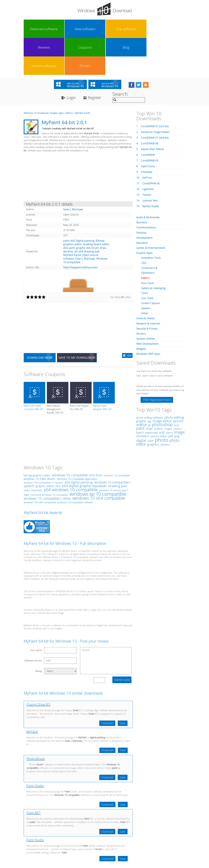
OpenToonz (148, 130)
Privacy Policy (104, 838)
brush (95, 211)
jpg (149, 384)
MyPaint (32, 695)
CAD (144, 226)
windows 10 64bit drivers (40, 443)
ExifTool (147, 141)
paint (72, 211)
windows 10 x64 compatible (99, 462)
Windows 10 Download (36, 77)
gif (149, 388)
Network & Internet (148, 287)
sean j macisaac (33, 454)
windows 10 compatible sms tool (77, 439)
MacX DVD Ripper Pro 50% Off (79, 371)
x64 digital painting (79, 446)
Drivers (175, 29)
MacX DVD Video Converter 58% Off (33, 371)
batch (140, 396)
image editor (162, 384)
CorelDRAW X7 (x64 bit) (155, 101)
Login (72, 61)
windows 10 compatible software (75, 466)
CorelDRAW (148, 118)
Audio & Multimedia (148, 181)
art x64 (79, 215)
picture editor (159, 399)
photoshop (162, 388)
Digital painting (85, 204)
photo (162, 403)
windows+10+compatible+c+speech (43, 446)
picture (178, 384)
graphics (153, 407)
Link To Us (80, 838)
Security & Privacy (147, 292)
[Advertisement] (78, 141)
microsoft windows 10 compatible (49, 459)
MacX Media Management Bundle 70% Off (55, 373)
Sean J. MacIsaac (85, 222)
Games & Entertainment (151, 211)
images (168, 392)
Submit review (122, 644)
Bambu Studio (151, 170)
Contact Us (129, 838)
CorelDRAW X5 (150, 124)
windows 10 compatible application (77, 443)
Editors (69, 77)
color (150, 404)
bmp (177, 388)
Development (145, 201)
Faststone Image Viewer (156, 96)
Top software (74, 29)
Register (96, 61)
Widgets (141, 312)
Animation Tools (151, 221)
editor (142, 388)
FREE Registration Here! (157, 363)
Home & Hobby (146, 282)
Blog (135, 29)
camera (165, 408)
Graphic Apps (57, 77)
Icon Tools (148, 261)
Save (122, 687)
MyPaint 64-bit (82, 77)
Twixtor (147, 158)
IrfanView (147, 136)
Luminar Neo (150, 164)
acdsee (158, 392)
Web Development (148, 307)
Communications (147, 191)
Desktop (142, 196)
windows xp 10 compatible (98, 458)
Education (142, 206)
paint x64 (69, 204)
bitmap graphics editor (37, 439)
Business (142, 186)
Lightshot (148, 153)
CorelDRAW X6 (151, 147)
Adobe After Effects (153, 113)
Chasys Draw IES (38, 668)
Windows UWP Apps (149, 317)
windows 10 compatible (117, 439)
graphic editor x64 (48, 450)
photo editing (174, 380)
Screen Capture (151, 266)
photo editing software (150, 381)
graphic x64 (83, 211)
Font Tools (148, 246)
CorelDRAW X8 (150, 107)
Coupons (114, 29)
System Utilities (146, 302)
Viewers (146, 271)
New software (54, 29)
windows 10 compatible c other (47, 462)
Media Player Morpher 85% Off (102, 371)
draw (103, 211)
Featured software (34, 29)
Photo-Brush (36, 723)
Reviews (94, 29)
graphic (141, 384)
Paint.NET (34, 777)
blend (169, 396)
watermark (151, 396)
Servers (141, 297)
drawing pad (92, 215)
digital (141, 403)
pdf (171, 399)
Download (107, 687)
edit (162, 396)
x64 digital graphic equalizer (84, 449)
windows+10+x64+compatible (40, 466)
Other (145, 277)
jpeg (177, 399)
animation (143, 399)
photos (178, 392)
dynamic (68, 215)
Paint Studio (35, 750)
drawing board (92, 208)
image (179, 395)
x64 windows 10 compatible (71, 453)
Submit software (155, 29)
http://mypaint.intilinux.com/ (80, 231)
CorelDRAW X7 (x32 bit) (155, 90)
